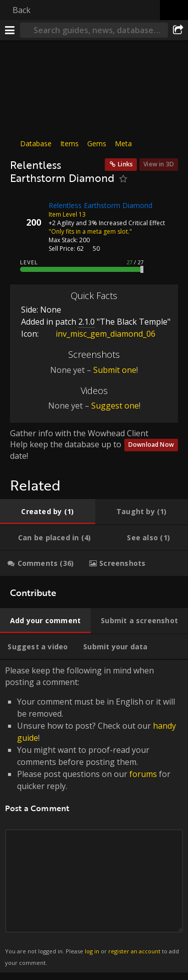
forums (143, 774)
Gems (97, 143)
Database (36, 143)
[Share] (178, 30)
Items (69, 143)
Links (125, 164)
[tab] (48, 512)
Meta (123, 143)
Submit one (115, 370)
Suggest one (115, 406)
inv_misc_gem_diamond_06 (98, 334)
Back (22, 10)
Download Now (151, 445)
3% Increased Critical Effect (127, 222)
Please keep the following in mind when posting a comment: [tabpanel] (94, 816)
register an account (134, 951)
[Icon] (27, 213)
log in (92, 951)
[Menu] (10, 30)
